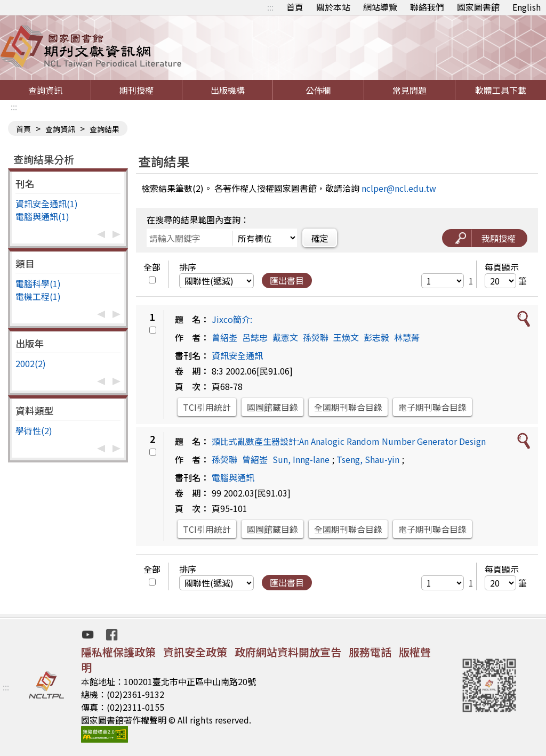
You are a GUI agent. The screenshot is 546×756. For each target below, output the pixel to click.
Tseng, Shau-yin (368, 459)
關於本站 (333, 7)
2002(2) (31, 363)
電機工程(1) (38, 296)
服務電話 (370, 652)
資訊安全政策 (195, 652)
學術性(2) (34, 430)
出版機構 (228, 90)
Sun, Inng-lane (301, 459)
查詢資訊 (45, 90)
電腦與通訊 (233, 477)
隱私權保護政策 (118, 652)
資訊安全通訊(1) (47, 204)
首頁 (295, 7)
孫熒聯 (316, 337)
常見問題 (409, 90)
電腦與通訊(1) (42, 216)
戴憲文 (285, 337)
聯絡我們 (427, 7)
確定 (320, 238)
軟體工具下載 (501, 90)
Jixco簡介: (232, 319)
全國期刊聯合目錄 (348, 407)
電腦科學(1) (38, 283)
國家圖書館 (478, 7)
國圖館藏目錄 (272, 407)
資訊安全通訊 (237, 355)
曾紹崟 (224, 337)
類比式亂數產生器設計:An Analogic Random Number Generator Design (349, 441)
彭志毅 (376, 337)
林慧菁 (407, 337)
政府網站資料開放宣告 (288, 652)
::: (270, 7)
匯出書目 (287, 280)
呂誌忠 (255, 337)
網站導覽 (380, 7)
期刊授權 (136, 90)
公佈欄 (318, 90)
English (527, 7)
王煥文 (346, 337)
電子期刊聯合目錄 (432, 407)
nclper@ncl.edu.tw (399, 188)
